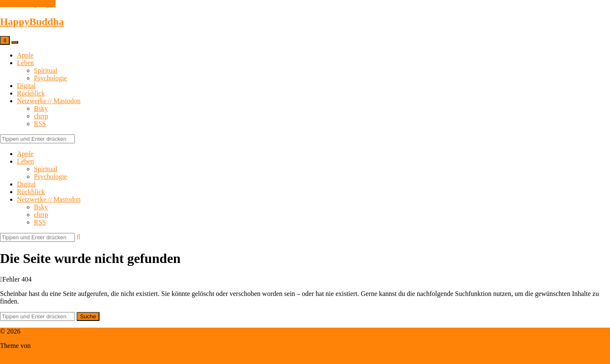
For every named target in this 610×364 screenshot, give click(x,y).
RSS (40, 124)
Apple (25, 55)
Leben (25, 63)
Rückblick (31, 93)
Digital (26, 86)
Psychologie (50, 78)
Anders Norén (51, 346)
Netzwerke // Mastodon (49, 101)
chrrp (41, 116)
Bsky (41, 108)
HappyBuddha (32, 22)
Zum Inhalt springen (28, 4)
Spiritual (46, 70)
